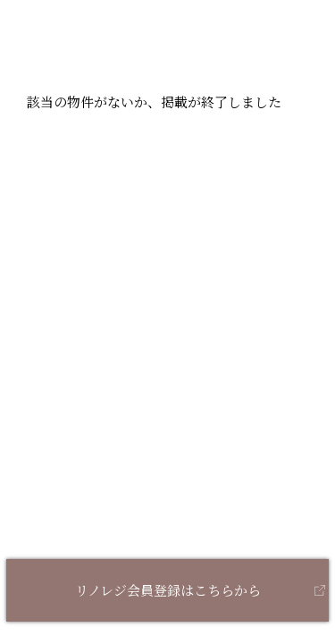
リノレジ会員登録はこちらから (168, 590)
